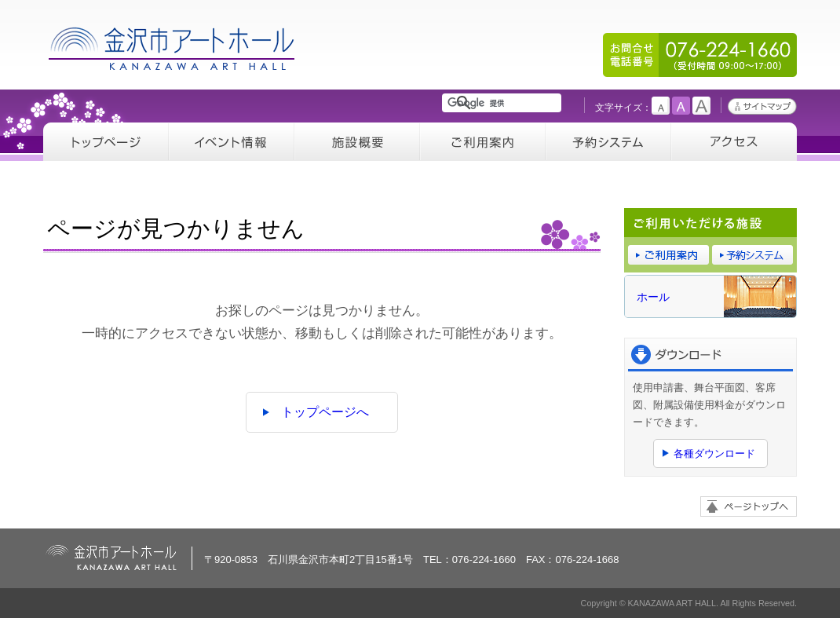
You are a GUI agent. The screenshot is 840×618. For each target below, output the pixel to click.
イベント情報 (232, 142)
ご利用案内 (483, 142)
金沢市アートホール (173, 48)
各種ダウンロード (714, 453)
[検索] (504, 103)
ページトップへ (749, 506)
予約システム (608, 142)
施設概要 (357, 142)
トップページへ (325, 412)
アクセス (734, 142)
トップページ (106, 142)
